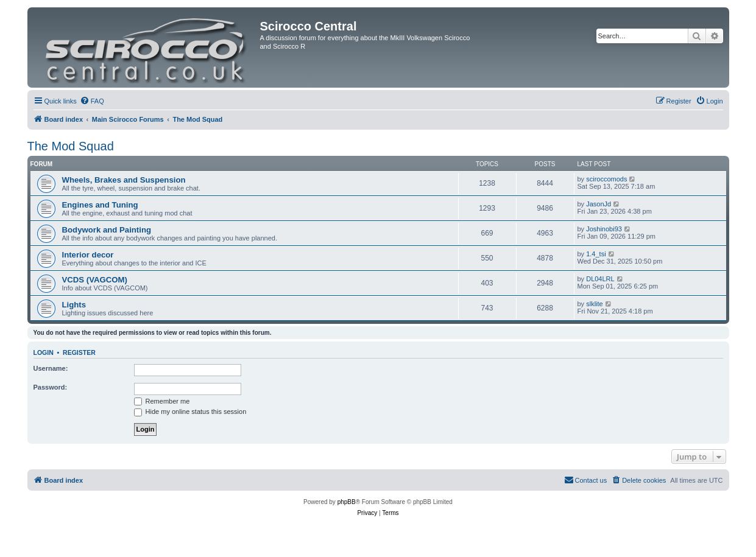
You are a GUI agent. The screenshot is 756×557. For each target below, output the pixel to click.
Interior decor (88, 255)
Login (44, 352)
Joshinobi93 (604, 229)
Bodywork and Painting (107, 230)
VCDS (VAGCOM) (95, 280)
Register (79, 352)
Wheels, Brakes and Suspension (124, 180)
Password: (51, 387)
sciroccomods (606, 179)
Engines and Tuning (100, 205)
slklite (595, 304)
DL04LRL (600, 279)
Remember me (162, 401)
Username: (51, 368)
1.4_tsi (596, 254)
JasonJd (599, 204)
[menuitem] (92, 101)
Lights (74, 305)
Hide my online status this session (190, 412)
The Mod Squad (71, 146)
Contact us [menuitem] (586, 480)
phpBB (347, 502)
